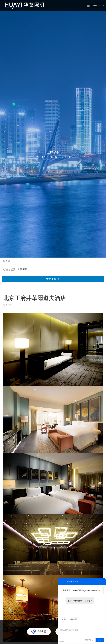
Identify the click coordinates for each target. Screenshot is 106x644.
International (98, 6)
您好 (64, 619)
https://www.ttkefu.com (91, 590)
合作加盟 (42, 632)
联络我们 (74, 619)
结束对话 (89, 640)
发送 (100, 640)
